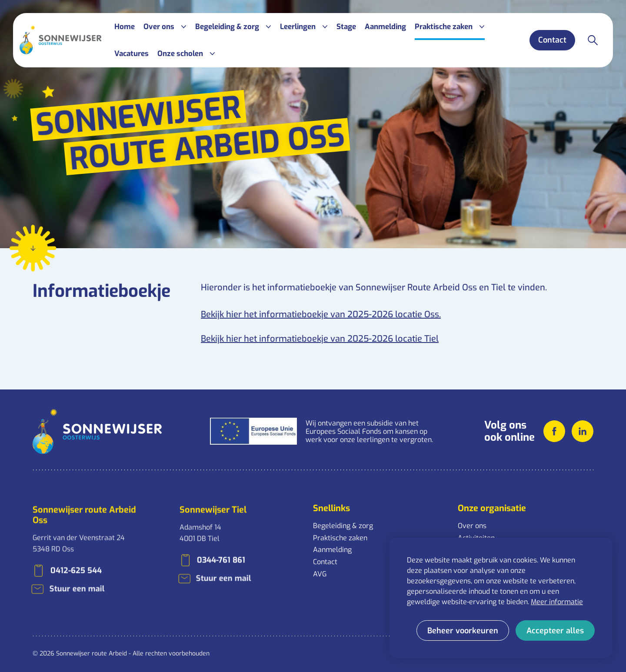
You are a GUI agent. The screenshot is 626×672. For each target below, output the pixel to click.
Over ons (472, 526)
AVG (320, 574)
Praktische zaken (340, 538)
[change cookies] (463, 630)
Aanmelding (332, 550)
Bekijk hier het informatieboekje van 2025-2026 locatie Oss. (321, 312)
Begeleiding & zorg (343, 526)
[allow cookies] (555, 630)
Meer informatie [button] (557, 602)
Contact (325, 562)
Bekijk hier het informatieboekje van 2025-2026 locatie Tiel (320, 337)
